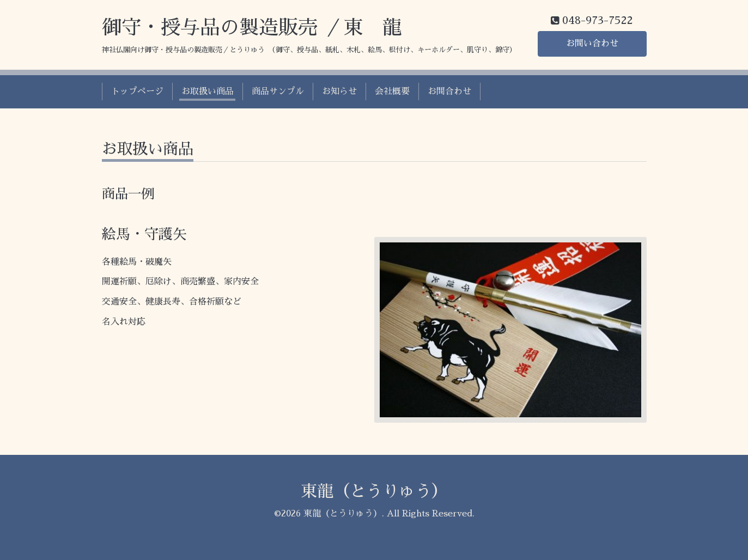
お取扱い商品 (208, 92)
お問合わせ (449, 92)
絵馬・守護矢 (144, 234)
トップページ (137, 92)
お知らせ (339, 92)
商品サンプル (278, 92)
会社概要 (392, 92)
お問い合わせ (592, 44)
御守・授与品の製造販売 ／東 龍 (252, 28)
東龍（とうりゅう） (374, 491)
